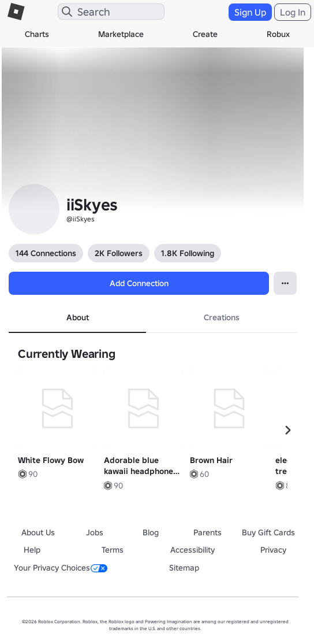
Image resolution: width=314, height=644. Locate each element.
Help (32, 550)
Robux (278, 34)
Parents (208, 532)
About (78, 317)
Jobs (95, 532)
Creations (222, 317)
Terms (113, 550)
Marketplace (121, 34)
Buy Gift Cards (268, 532)
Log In (293, 12)
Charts (37, 34)
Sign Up (250, 12)
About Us (38, 532)
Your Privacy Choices (61, 568)
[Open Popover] (285, 283)
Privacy (273, 550)
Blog (151, 532)
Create (205, 34)
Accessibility (192, 550)
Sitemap (184, 568)
